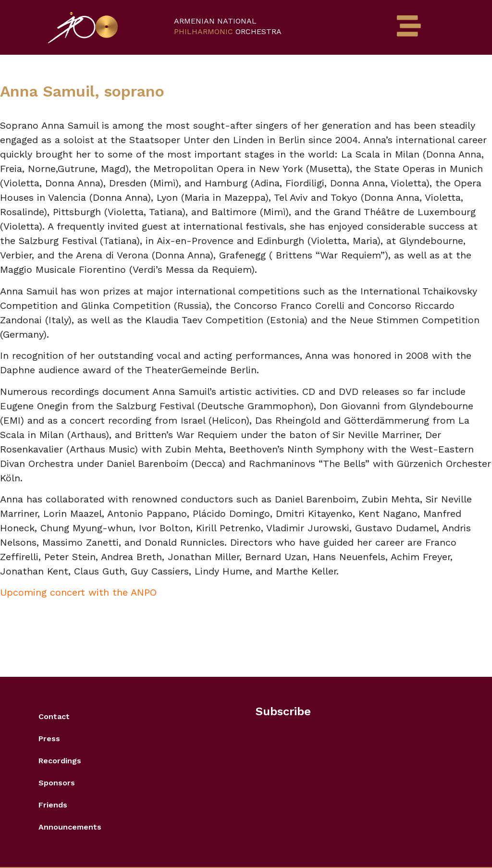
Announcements (70, 827)
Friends (53, 805)
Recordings (60, 761)
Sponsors (57, 783)
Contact (54, 716)
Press (49, 739)
